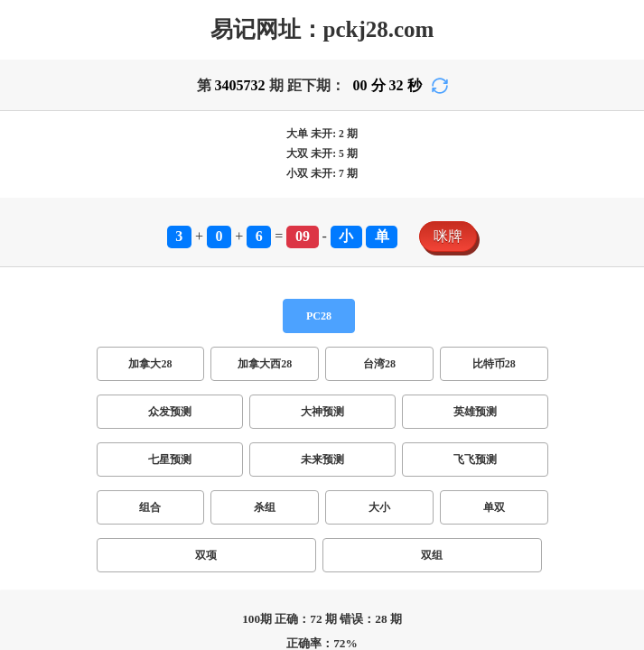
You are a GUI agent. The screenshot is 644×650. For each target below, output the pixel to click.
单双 (494, 507)
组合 (150, 507)
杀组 (265, 507)
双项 (206, 555)
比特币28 (494, 364)
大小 (379, 507)
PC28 (319, 316)
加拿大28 (150, 364)
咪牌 (448, 236)
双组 (432, 555)
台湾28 (379, 364)
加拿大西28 (265, 364)
